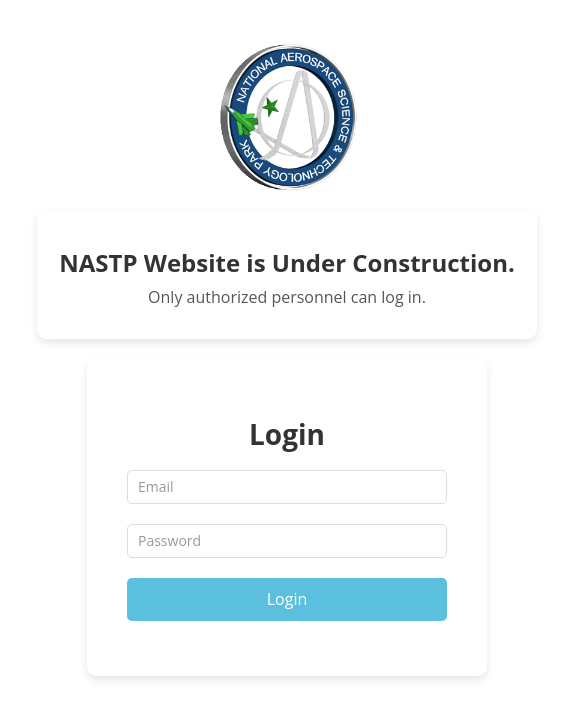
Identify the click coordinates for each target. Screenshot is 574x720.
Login (287, 599)
